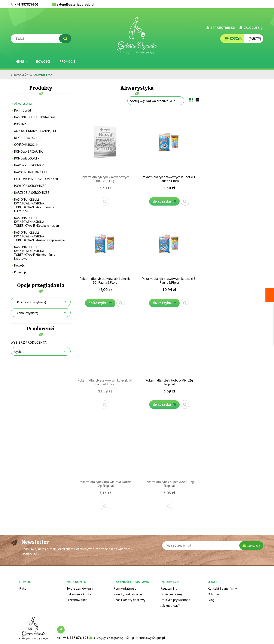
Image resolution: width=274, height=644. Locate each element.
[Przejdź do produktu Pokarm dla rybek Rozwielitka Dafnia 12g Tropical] (105, 446)
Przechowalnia (77, 600)
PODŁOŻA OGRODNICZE (30, 186)
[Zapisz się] (251, 546)
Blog (211, 600)
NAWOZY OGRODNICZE (30, 165)
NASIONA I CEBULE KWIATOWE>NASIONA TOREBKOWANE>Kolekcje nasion (36, 222)
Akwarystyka (23, 104)
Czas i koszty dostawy (129, 600)
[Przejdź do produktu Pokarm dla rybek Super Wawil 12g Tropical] (169, 446)
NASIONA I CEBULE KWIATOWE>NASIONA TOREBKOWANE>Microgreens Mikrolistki (34, 205)
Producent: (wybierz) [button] (31, 302)
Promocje (20, 272)
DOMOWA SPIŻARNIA (28, 151)
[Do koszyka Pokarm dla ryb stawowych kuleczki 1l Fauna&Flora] (164, 201)
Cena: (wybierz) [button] (28, 313)
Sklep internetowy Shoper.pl (146, 638)
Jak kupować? (170, 605)
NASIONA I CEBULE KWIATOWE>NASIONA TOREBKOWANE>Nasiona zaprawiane (39, 236)
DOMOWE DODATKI (27, 158)
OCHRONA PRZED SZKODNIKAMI (36, 179)
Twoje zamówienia (80, 588)
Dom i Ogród (22, 110)
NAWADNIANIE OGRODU (30, 172)
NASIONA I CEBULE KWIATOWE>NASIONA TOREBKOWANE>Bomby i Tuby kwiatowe (34, 253)
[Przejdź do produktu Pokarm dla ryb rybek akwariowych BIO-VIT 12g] (105, 142)
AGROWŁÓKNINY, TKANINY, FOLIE (37, 131)
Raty (23, 588)
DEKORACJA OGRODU (28, 138)
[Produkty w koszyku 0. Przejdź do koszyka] (232, 38)
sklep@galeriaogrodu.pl (76, 4)
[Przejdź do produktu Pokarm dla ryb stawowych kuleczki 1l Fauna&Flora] (169, 142)
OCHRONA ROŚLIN (26, 145)
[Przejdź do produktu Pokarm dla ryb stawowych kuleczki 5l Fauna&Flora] (105, 345)
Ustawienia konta (79, 594)
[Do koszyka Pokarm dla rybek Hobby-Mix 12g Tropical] (164, 405)
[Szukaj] (65, 39)
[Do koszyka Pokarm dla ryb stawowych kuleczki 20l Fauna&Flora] (100, 303)
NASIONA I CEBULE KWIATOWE (35, 117)
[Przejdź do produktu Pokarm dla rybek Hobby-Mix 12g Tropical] (169, 345)
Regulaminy (169, 588)
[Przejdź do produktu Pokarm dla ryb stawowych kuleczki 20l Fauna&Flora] (105, 243)
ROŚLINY (20, 124)
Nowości (20, 265)
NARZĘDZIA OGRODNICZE (32, 193)
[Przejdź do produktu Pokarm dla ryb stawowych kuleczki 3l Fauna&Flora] (169, 243)
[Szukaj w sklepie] (42, 39)
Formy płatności (125, 588)
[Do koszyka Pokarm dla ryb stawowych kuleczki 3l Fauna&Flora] (164, 303)
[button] (105, 201)
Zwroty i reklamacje (128, 594)
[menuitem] (21, 62)
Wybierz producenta (29, 342)
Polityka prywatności (176, 600)
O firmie (213, 594)
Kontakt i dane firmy (222, 588)
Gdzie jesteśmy (171, 594)
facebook (61, 630)
